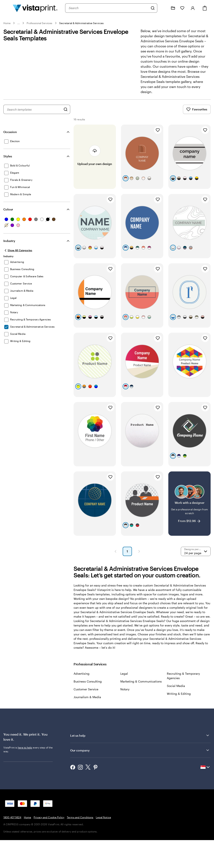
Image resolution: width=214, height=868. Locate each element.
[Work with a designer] (189, 528)
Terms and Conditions (80, 844)
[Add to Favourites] (158, 130)
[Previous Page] (115, 578)
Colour (8, 209)
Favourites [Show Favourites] (197, 109)
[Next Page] (139, 578)
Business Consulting (88, 708)
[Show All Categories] (18, 250)
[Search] (153, 8)
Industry (9, 241)
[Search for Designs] (66, 109)
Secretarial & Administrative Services (81, 23)
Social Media (176, 712)
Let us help (140, 762)
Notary (125, 716)
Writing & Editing (179, 720)
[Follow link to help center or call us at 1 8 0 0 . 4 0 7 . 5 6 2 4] (164, 8)
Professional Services (39, 23)
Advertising (82, 700)
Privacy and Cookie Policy (49, 844)
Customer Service (86, 716)
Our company (140, 777)
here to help (25, 774)
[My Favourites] (182, 8)
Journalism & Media (87, 724)
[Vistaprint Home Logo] (35, 8)
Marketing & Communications (141, 708)
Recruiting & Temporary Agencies (183, 702)
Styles (8, 156)
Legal (124, 700)
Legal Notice (103, 844)
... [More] (19, 23)
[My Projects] (173, 8)
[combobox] (108, 8)
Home (7, 23)
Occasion (10, 132)
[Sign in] (193, 8)
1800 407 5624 (12, 844)
